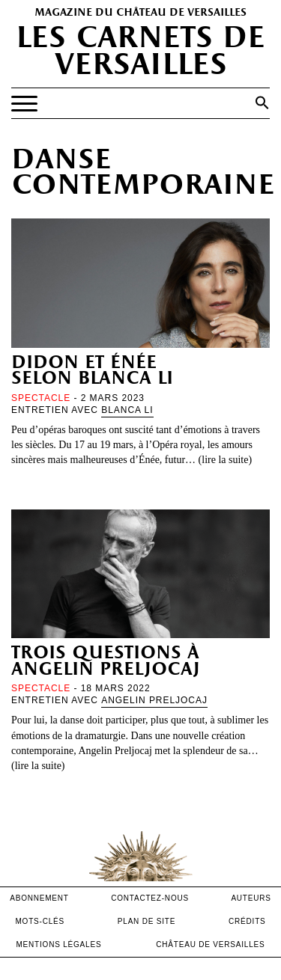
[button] (262, 102)
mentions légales (58, 944)
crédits (247, 921)
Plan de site (146, 921)
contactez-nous (150, 898)
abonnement (39, 898)
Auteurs (251, 898)
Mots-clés (40, 921)
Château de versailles (210, 944)
